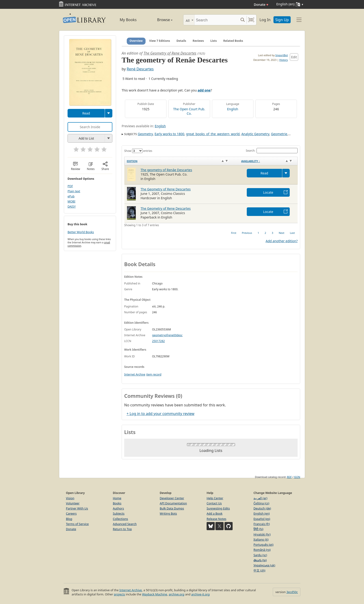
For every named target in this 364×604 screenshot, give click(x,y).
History (284, 60)
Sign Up (282, 20)
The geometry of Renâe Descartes (166, 170)
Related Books (233, 41)
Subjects (119, 513)
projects (119, 594)
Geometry (145, 134)
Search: (272, 151)
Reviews (198, 41)
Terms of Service (77, 524)
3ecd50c (292, 592)
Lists (214, 41)
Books (117, 503)
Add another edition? (282, 241)
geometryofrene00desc (167, 335)
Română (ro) (262, 550)
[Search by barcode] (251, 20)
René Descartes (140, 69)
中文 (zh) (259, 570)
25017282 (158, 341)
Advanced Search (125, 524)
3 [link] (272, 233)
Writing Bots (168, 513)
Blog (69, 519)
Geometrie (279, 134)
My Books (128, 20)
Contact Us (214, 503)
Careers (71, 513)
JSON (297, 477)
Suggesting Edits (218, 508)
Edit (294, 57)
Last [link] (292, 233)
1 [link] (258, 233)
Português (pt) (263, 545)
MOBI (71, 201)
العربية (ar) (260, 498)
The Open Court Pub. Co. (189, 111)
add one (204, 90)
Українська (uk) (264, 565)
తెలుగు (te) (260, 560)
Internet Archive (135, 374)
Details (181, 41)
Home (117, 498)
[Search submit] (242, 20)
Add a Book (214, 513)
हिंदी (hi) (258, 529)
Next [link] (282, 233)
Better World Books (81, 232)
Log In (265, 20)
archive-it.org (201, 594)
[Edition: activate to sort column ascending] (182, 161)
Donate (261, 5)
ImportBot (282, 55)
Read (86, 113)
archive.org (177, 594)
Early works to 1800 (169, 134)
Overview (136, 41)
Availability (251, 161)
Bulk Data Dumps (172, 508)
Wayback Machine (155, 594)
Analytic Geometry (255, 134)
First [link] (234, 233)
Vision (70, 498)
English (233, 109)
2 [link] (265, 233)
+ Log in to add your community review (160, 414)
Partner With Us (77, 508)
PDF (70, 186)
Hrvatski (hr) (262, 534)
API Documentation (173, 503)
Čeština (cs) (261, 503)
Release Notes (216, 519)
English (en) (262, 513)
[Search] (216, 20)
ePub (71, 196)
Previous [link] (247, 233)
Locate (268, 192)
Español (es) (262, 519)
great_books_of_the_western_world (213, 134)
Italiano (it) (261, 539)
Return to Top (122, 529)
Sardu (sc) (260, 555)
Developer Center (172, 498)
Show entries (138, 151)
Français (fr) (262, 524)
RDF (289, 477)
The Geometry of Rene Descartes (170, 53)
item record (154, 374)
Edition (132, 161)
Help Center (215, 498)
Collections (120, 519)
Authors (118, 508)
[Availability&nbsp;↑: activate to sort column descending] (268, 161)
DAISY (72, 207)
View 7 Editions (160, 41)
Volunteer (73, 503)
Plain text (74, 191)
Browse (159, 20)
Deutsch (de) (262, 508)
